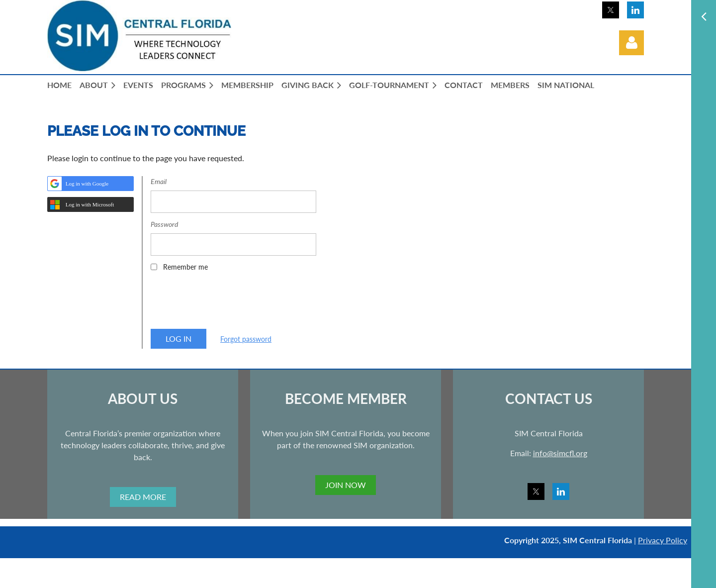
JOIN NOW (346, 485)
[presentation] (226, 303)
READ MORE (143, 497)
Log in (631, 43)
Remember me (185, 267)
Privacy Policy (663, 540)
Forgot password (246, 339)
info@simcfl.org (560, 453)
